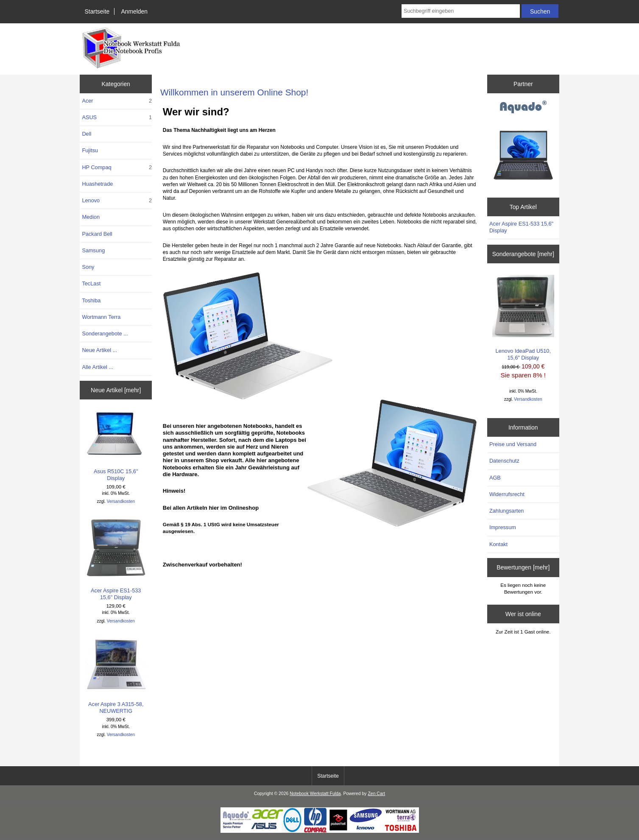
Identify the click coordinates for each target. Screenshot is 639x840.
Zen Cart (376, 794)
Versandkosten (121, 501)
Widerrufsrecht (507, 494)
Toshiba (91, 300)
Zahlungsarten (507, 511)
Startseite (97, 11)
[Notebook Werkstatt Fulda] (320, 831)
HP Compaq (117, 167)
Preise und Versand (513, 444)
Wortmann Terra (101, 317)
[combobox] (461, 11)
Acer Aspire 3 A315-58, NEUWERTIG (116, 676)
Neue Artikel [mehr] (116, 390)
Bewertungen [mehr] (523, 567)
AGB (495, 478)
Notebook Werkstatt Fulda (315, 794)
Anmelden (134, 11)
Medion (91, 217)
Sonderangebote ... (105, 333)
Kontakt (498, 544)
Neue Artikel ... (99, 350)
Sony (88, 267)
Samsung (93, 250)
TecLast (91, 283)
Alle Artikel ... (98, 367)
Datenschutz (504, 461)
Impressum (503, 527)
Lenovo (117, 201)
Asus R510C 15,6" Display (116, 446)
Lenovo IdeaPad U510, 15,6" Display (523, 318)
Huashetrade (97, 184)
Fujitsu (90, 150)
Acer (117, 101)
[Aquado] (523, 107)
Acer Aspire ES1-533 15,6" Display (116, 559)
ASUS (117, 117)
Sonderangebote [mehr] (523, 254)
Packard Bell (97, 234)
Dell (87, 134)
